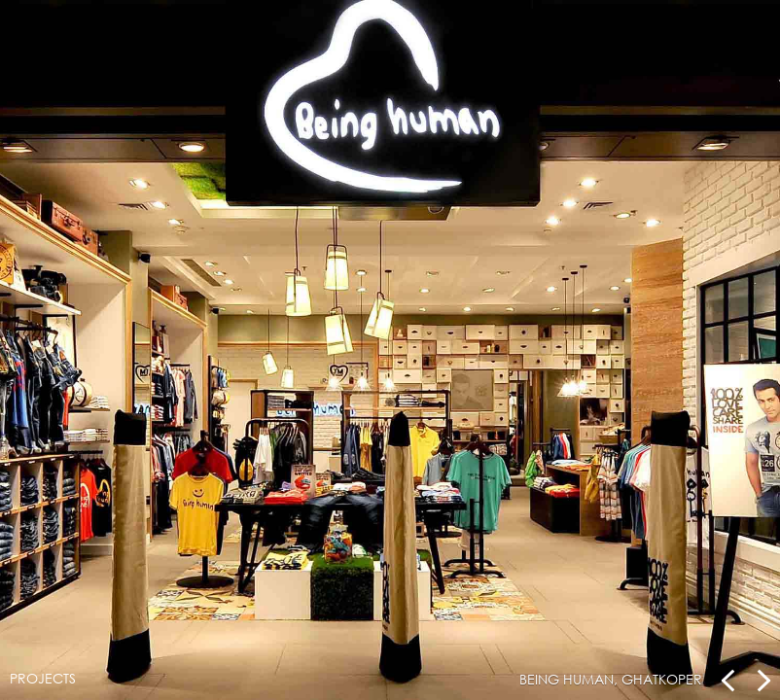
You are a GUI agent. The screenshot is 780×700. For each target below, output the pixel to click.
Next (763, 681)
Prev (729, 681)
